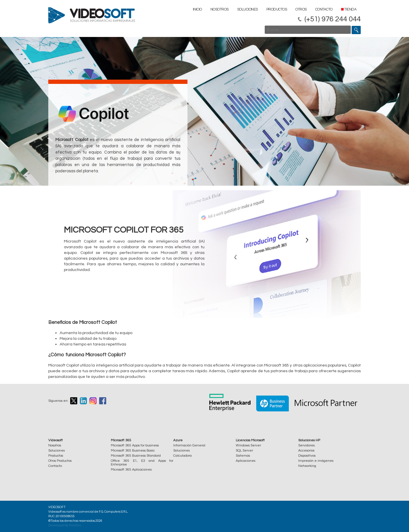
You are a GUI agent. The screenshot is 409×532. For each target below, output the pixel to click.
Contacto (324, 9)
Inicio (197, 9)
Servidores (306, 445)
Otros (301, 9)
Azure (178, 440)
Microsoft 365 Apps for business (135, 445)
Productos (277, 9)
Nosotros (220, 9)
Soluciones (248, 9)
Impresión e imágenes (316, 461)
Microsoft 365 (121, 440)
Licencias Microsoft (250, 440)
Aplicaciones (246, 461)
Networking (307, 466)
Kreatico (75, 525)
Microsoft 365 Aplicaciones (131, 470)
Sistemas (243, 456)
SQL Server (244, 451)
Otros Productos (60, 461)
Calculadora (182, 456)
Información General (189, 445)
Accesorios (306, 451)
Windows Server (248, 445)
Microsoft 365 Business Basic (133, 451)
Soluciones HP (309, 440)
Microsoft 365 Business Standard (136, 456)
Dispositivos (307, 456)
